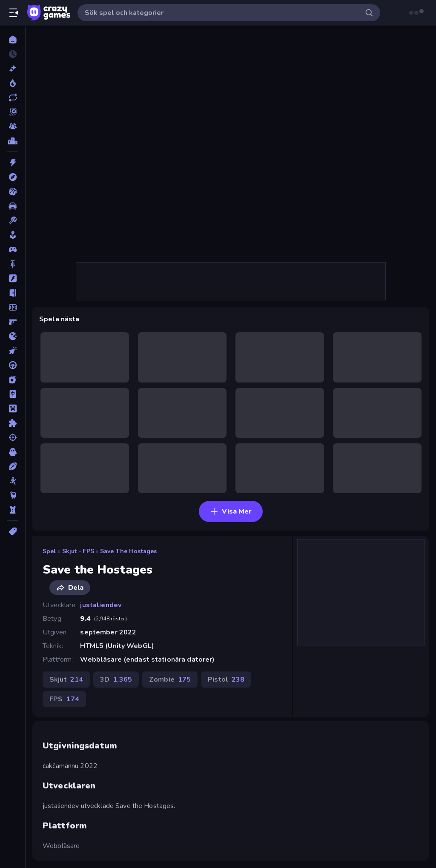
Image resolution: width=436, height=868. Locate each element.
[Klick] (13, 351)
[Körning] (13, 365)
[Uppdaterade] (13, 97)
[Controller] (13, 249)
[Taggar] (13, 531)
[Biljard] (13, 220)
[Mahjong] (13, 394)
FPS (88, 551)
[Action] (13, 163)
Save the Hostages (128, 551)
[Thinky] (13, 495)
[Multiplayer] (13, 126)
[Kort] (13, 380)
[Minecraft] (13, 408)
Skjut (70, 551)
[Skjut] (13, 437)
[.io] (13, 336)
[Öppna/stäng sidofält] (14, 13)
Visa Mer (231, 511)
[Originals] (13, 112)
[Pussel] (13, 423)
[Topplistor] (13, 141)
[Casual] (13, 235)
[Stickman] (13, 481)
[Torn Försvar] (13, 510)
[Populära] (13, 83)
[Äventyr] (13, 177)
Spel (49, 551)
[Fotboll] (13, 307)
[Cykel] (13, 264)
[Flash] (13, 278)
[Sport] (13, 466)
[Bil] (13, 206)
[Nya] (13, 69)
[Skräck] (13, 452)
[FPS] (13, 322)
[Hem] (13, 40)
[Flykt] (13, 293)
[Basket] (13, 191)
